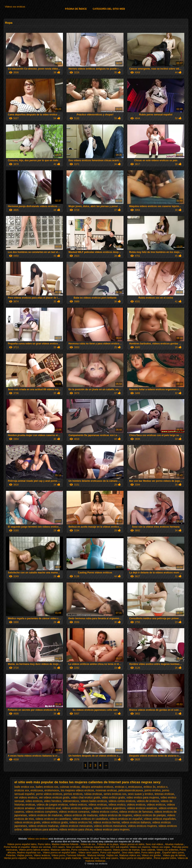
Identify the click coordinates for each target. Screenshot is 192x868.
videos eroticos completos (42, 812)
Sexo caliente (148, 850)
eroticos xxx (22, 790)
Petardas (11, 855)
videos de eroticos (148, 801)
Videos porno (58, 855)
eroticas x (121, 787)
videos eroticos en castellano (53, 819)
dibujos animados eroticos (97, 787)
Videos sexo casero (89, 853)
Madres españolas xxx (29, 853)
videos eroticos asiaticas (142, 808)
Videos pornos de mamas (126, 850)
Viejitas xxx (112, 855)
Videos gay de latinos (174, 855)
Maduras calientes (60, 850)
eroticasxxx (135, 787)
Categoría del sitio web (109, 9)
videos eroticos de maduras (45, 815)
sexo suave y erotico (140, 794)
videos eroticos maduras (44, 826)
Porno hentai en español (17, 847)
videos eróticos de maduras (81, 815)
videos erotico (117, 805)
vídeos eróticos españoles (160, 819)
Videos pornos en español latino (60, 853)
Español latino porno (173, 853)
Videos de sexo (91, 858)
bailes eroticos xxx (47, 787)
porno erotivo (153, 790)
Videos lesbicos (42, 855)
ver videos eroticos (26, 797)
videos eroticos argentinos (110, 808)
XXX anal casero (109, 858)
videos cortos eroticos (122, 801)
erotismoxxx (52, 790)
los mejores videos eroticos (77, 790)
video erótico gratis (113, 797)
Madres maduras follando (65, 844)
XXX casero (59, 847)
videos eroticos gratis (27, 822)
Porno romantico (80, 850)
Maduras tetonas (96, 855)
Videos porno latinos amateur (34, 850)
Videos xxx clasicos (140, 847)
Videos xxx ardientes (167, 850)
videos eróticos (156, 805)
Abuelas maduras (175, 844)
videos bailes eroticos (94, 801)
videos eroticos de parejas (150, 815)
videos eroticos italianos (136, 822)
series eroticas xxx (115, 794)
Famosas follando (76, 855)
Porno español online (165, 858)
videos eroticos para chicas (76, 829)
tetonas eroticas (164, 794)
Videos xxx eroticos (15, 7)
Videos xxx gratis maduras (67, 858)
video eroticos (34, 801)
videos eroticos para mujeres (112, 829)
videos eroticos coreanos (74, 812)
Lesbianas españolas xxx (96, 847)
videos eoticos (78, 805)
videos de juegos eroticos (52, 805)
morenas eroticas (106, 790)
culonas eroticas (70, 787)
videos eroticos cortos (104, 812)
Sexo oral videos (155, 844)
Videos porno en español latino (136, 858)
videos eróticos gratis (55, 822)
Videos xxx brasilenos (40, 858)
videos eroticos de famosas (136, 812)
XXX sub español (119, 847)
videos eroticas (98, 805)
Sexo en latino (74, 847)
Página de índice (76, 9)
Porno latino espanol (101, 850)
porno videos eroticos (49, 794)
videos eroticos (136, 805)
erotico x (162, 787)
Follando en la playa (108, 844)
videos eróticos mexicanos (110, 826)
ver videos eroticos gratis (54, 797)
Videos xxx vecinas (41, 847)
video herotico (53, 801)
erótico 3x (149, 787)
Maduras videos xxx (130, 855)
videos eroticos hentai (106, 822)
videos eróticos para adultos (40, 829)
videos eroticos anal (49, 808)
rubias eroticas (93, 794)
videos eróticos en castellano (90, 819)
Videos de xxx (88, 844)
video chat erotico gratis (86, 797)
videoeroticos (71, 801)
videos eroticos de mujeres (116, 815)
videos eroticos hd (81, 822)
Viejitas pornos (25, 855)
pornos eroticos (73, 794)
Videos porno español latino (22, 844)
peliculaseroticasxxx (131, 790)
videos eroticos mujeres (142, 826)
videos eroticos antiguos (77, 808)
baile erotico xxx (24, 787)
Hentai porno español (15, 858)
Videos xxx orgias (161, 847)
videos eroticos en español (126, 819)
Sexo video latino (131, 853)
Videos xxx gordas (151, 855)
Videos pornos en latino (132, 844)
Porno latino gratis (151, 853)
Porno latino (44, 844)
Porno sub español (110, 853)
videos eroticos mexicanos (76, 826)
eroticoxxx (37, 790)
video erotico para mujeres (143, 797)
